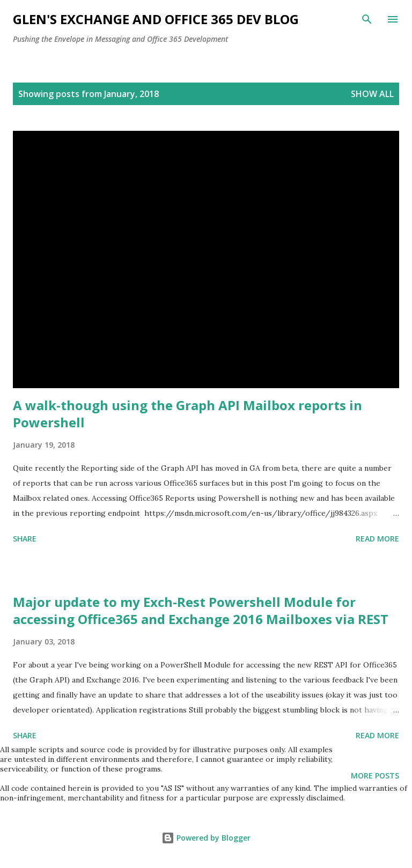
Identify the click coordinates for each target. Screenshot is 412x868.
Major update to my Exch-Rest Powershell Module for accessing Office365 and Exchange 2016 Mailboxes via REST (201, 610)
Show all (372, 94)
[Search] (367, 19)
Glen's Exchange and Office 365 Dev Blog (156, 19)
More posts (375, 776)
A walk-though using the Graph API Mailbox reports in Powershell (187, 414)
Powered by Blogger (206, 838)
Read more (377, 539)
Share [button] (25, 539)
